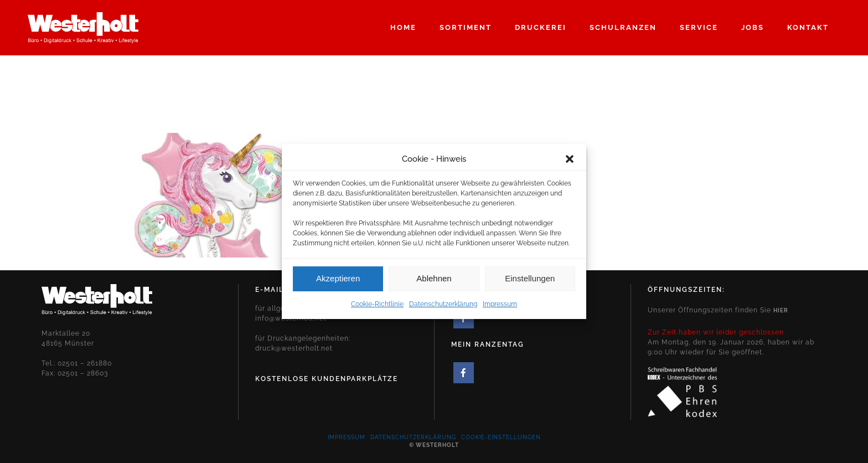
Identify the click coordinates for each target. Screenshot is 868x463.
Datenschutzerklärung (443, 307)
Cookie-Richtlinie (377, 307)
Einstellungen (530, 282)
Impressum (500, 307)
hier (781, 310)
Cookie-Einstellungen (501, 437)
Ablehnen (434, 282)
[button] (570, 162)
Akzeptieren (338, 282)
